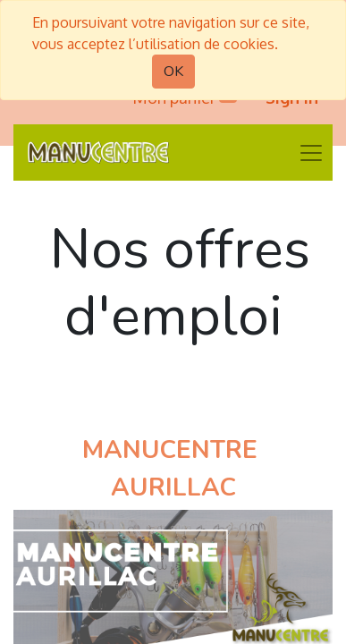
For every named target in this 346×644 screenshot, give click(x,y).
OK (173, 72)
